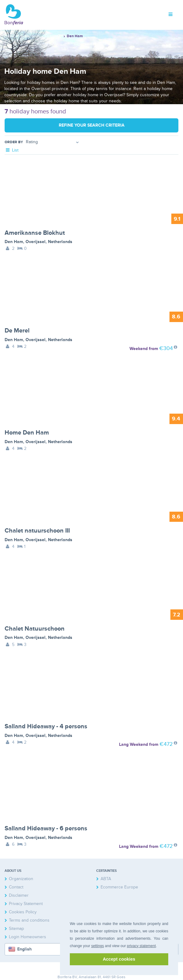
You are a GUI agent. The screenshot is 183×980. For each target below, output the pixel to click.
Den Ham (14, 242)
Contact (16, 887)
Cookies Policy (23, 912)
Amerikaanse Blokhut (35, 233)
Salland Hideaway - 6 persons (46, 828)
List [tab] (12, 150)
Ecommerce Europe (119, 887)
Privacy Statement (26, 904)
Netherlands (60, 242)
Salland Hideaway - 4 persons (46, 726)
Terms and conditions (29, 920)
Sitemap (16, 929)
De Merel (17, 331)
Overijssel (36, 242)
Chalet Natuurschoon (35, 629)
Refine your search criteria (92, 125)
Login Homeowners (28, 937)
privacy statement (141, 946)
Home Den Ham (27, 433)
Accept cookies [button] (119, 959)
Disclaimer (19, 895)
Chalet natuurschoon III (37, 531)
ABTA (106, 879)
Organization (21, 879)
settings (97, 946)
